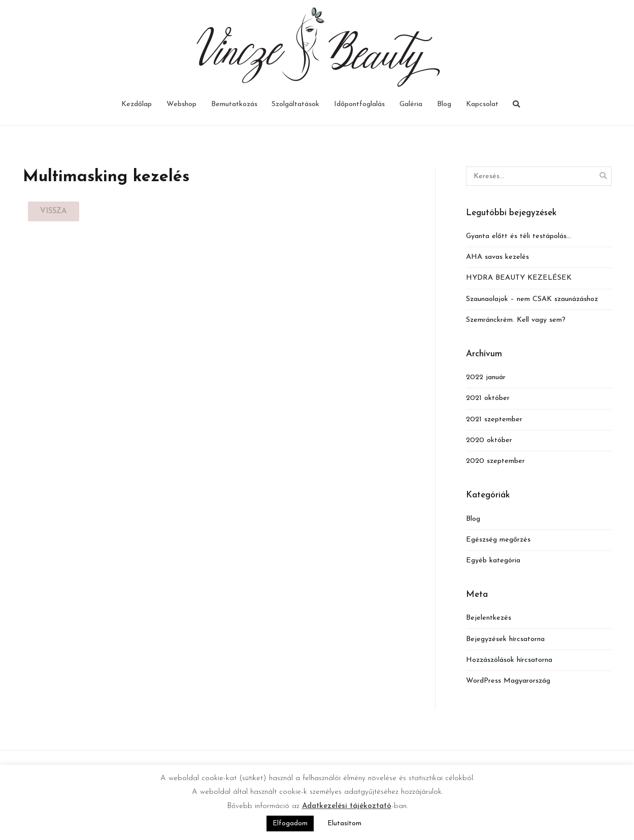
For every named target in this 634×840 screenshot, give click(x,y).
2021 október (488, 398)
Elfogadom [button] (290, 824)
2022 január (486, 377)
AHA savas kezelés (497, 257)
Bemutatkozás (234, 104)
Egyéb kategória (493, 561)
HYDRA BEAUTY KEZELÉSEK (519, 278)
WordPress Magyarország (508, 681)
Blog (444, 104)
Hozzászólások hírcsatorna (509, 660)
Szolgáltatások (295, 104)
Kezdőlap (137, 104)
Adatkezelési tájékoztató (347, 806)
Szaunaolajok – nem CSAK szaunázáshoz (532, 299)
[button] (54, 211)
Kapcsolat (482, 104)
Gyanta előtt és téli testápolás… (519, 236)
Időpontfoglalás (359, 104)
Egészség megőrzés (498, 540)
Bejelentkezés (489, 618)
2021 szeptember (494, 419)
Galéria (411, 104)
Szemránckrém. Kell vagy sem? (516, 320)
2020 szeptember (495, 461)
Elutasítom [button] (344, 824)
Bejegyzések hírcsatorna (505, 639)
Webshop (181, 104)
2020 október (489, 440)
